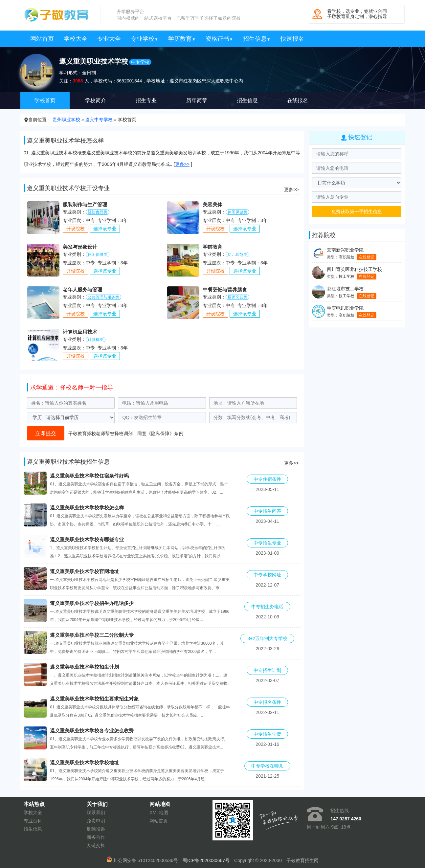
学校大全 (76, 39)
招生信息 (257, 39)
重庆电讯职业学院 (345, 308)
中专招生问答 (267, 511)
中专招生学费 (267, 734)
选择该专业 (105, 229)
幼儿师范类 (237, 255)
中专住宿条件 (267, 479)
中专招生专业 (267, 543)
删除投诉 (96, 829)
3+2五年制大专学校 (267, 638)
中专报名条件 (267, 702)
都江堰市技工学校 (345, 289)
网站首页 (42, 39)
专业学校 (145, 39)
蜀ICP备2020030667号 (206, 860)
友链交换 (96, 845)
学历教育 (182, 39)
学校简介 (96, 100)
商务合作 (96, 837)
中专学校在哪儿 (267, 766)
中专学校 (140, 62)
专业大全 (109, 39)
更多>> (182, 164)
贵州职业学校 (66, 120)
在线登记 (367, 257)
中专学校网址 (267, 575)
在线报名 (298, 100)
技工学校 (347, 277)
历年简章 (197, 100)
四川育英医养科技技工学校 (354, 269)
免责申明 (96, 821)
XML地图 (159, 812)
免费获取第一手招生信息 (357, 211)
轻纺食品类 (98, 212)
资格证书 (219, 39)
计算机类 (96, 340)
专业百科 (33, 821)
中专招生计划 (267, 670)
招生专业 (146, 100)
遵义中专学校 (99, 120)
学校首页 (45, 100)
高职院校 (347, 257)
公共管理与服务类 (103, 297)
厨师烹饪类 (237, 297)
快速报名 (292, 39)
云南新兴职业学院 (345, 250)
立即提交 (46, 433)
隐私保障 (160, 434)
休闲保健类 (237, 212)
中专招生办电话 (267, 607)
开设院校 (76, 229)
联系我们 (96, 812)
